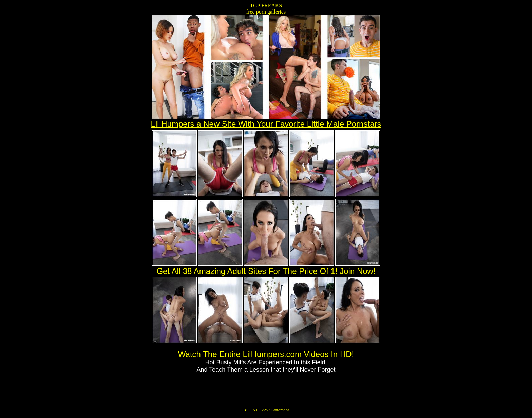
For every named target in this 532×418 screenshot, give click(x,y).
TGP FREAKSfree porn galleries (266, 9)
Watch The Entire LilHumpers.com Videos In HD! (266, 354)
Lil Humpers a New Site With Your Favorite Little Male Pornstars (266, 124)
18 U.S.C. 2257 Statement (266, 410)
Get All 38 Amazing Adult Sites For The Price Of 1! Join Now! (266, 271)
